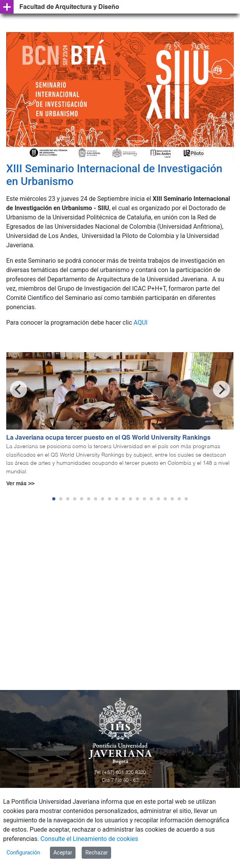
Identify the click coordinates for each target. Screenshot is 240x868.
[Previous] (19, 389)
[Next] (221, 389)
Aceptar (63, 853)
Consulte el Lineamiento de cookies (89, 839)
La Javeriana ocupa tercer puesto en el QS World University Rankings (108, 438)
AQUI (141, 323)
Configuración (23, 853)
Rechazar (96, 853)
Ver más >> (20, 484)
